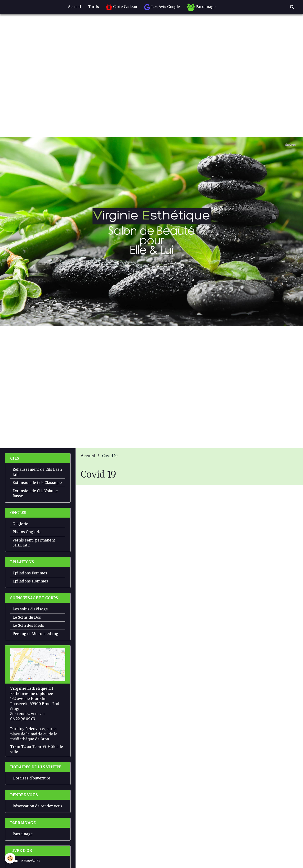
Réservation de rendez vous (37, 806)
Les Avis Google (162, 7)
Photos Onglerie (27, 532)
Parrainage (201, 7)
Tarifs (94, 7)
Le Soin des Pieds (28, 625)
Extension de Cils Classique (37, 483)
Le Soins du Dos (27, 617)
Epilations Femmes (30, 573)
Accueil (74, 7)
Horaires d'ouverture (31, 778)
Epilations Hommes (30, 581)
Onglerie (20, 524)
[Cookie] (10, 858)
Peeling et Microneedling (35, 634)
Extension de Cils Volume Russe (35, 493)
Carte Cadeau (122, 7)
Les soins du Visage (30, 609)
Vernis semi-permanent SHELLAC (34, 543)
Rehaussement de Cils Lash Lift (37, 472)
